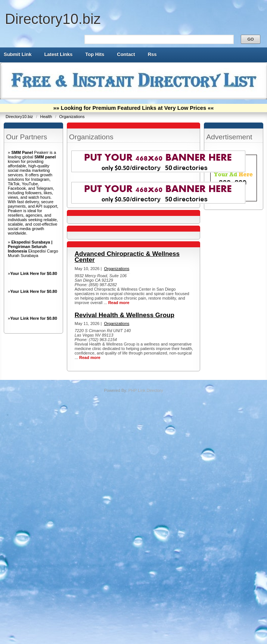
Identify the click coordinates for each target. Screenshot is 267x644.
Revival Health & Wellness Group (125, 315)
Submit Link (18, 54)
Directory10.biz (53, 19)
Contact (126, 54)
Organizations (72, 117)
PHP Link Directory (146, 390)
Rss (152, 54)
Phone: (82, 285)
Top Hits (95, 54)
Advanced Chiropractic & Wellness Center (127, 257)
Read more (119, 303)
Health (47, 117)
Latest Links (58, 54)
